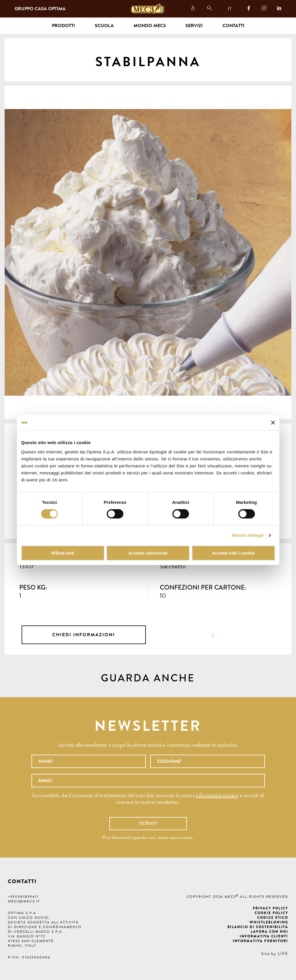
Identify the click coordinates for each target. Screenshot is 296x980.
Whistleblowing (269, 922)
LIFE (283, 954)
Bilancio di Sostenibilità (258, 927)
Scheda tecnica (212, 635)
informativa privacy (217, 795)
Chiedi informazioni (84, 635)
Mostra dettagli (248, 535)
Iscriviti (148, 823)
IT (230, 9)
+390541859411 (23, 897)
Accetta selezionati (148, 553)
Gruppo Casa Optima (40, 9)
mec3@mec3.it (24, 901)
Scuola (104, 26)
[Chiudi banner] (273, 422)
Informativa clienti (264, 936)
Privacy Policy (270, 908)
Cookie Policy (271, 913)
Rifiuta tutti (63, 553)
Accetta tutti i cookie (233, 553)
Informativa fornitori (260, 941)
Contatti (233, 26)
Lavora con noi (269, 932)
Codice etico (273, 918)
